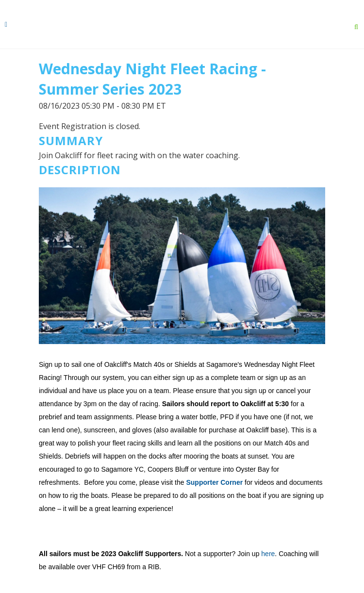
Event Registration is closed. (90, 126)
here (268, 554)
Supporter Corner (214, 482)
